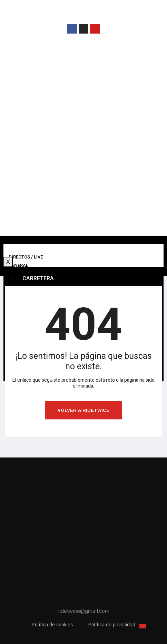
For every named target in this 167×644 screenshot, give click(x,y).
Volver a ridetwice (83, 410)
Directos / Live (26, 257)
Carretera (38, 278)
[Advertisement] (83, 141)
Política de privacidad (112, 625)
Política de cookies (52, 625)
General (18, 265)
